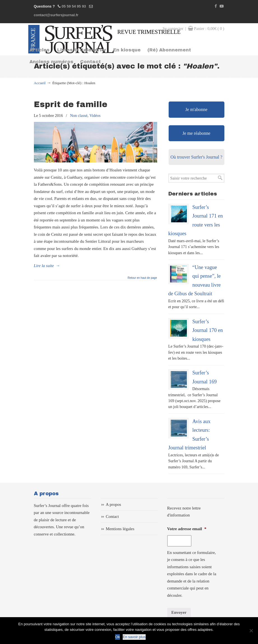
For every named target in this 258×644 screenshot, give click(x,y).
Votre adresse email (187, 529)
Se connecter (173, 29)
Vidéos (95, 115)
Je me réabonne (196, 133)
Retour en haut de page (142, 278)
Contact (112, 516)
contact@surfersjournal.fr (56, 15)
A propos (114, 504)
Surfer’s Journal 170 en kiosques (208, 330)
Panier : (209, 29)
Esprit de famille (71, 104)
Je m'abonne (197, 109)
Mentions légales (120, 529)
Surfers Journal (79, 39)
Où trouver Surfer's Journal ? (196, 157)
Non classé (79, 115)
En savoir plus (134, 637)
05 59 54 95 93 (74, 6)
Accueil (40, 83)
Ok (118, 637)
